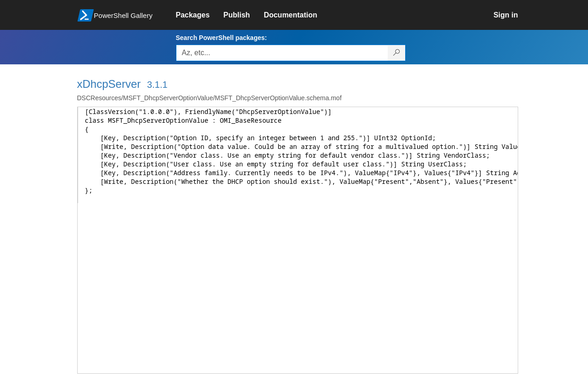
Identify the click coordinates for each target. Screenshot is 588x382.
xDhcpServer (109, 84)
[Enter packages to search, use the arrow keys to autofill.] (282, 53)
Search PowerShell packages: (221, 38)
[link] (200, 15)
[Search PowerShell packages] (397, 53)
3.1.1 (157, 85)
